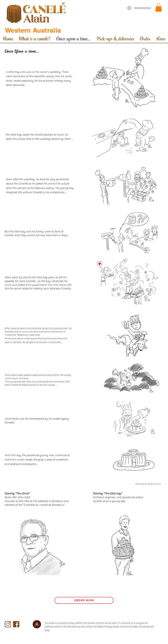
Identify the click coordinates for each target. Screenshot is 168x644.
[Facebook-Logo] (16, 624)
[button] (159, 8)
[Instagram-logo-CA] (8, 624)
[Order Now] (84, 600)
